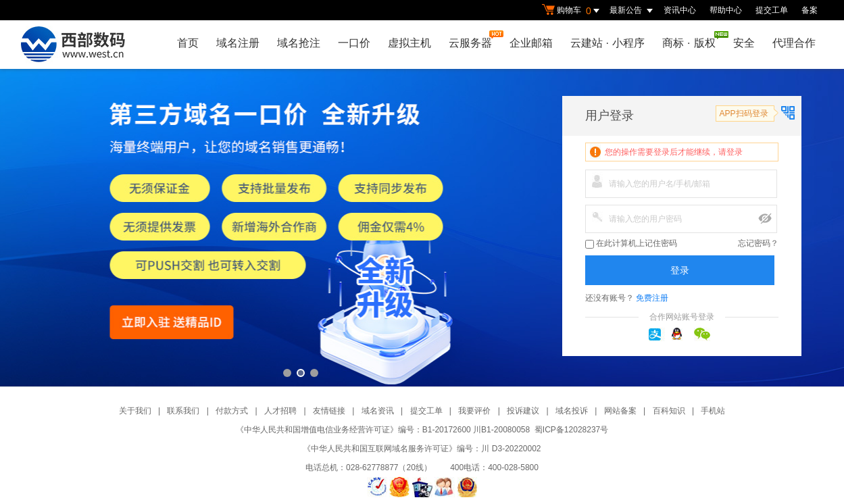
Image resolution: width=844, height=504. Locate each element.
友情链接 (329, 411)
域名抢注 (299, 43)
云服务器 (474, 40)
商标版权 (692, 40)
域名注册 (238, 43)
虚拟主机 (409, 43)
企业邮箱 (531, 43)
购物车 (572, 11)
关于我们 (135, 411)
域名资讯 (378, 411)
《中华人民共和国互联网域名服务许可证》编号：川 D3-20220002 (422, 449)
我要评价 (474, 411)
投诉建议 (523, 411)
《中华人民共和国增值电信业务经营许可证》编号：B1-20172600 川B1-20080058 (383, 430)
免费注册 (652, 298)
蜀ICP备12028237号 (571, 430)
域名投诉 (572, 411)
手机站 (713, 411)
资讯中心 (680, 10)
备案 (810, 10)
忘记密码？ (758, 243)
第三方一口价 (422, 228)
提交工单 (772, 10)
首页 (188, 43)
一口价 (354, 43)
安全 (744, 43)
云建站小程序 (607, 43)
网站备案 (620, 411)
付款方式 (232, 411)
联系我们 (183, 411)
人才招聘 (280, 411)
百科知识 (669, 411)
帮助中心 (726, 10)
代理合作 (794, 43)
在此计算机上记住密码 (631, 244)
